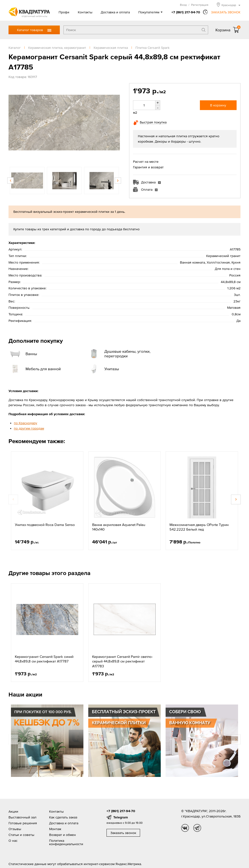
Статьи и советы (21, 835)
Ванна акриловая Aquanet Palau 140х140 (119, 527)
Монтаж (55, 829)
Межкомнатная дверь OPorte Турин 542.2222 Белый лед (199, 527)
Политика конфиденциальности (66, 842)
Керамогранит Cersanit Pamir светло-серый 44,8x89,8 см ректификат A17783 (123, 661)
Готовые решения (23, 823)
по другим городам (29, 428)
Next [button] (118, 180)
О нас (13, 841)
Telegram (121, 817)
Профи (64, 12)
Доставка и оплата (115, 12)
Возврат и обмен (62, 835)
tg (197, 828)
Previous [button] (10, 180)
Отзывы (15, 829)
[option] (64, 123)
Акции (13, 811)
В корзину (218, 105)
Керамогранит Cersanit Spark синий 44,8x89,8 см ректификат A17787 (44, 659)
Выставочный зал (22, 817)
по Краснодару (26, 423)
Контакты (85, 12)
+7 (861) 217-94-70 (186, 12)
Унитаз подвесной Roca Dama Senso (45, 525)
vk (185, 828)
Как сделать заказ (63, 817)
